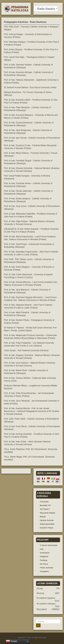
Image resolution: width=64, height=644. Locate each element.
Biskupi (43, 517)
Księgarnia (44, 556)
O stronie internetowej (49, 545)
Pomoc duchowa (47, 568)
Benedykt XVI (45, 505)
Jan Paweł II (45, 509)
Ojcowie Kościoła (47, 520)
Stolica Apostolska (47, 524)
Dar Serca (44, 564)
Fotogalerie (44, 571)
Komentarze (45, 553)
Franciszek (44, 502)
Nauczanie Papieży (48, 513)
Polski (11, 641)
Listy (42, 549)
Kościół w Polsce (47, 528)
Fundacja (44, 560)
